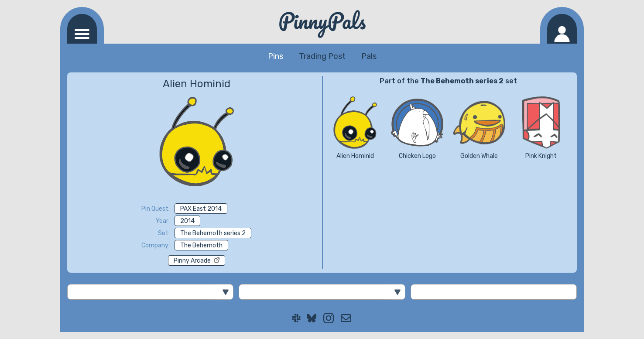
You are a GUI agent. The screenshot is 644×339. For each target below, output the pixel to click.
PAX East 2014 (201, 209)
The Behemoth (201, 245)
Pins (276, 56)
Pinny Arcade (197, 261)
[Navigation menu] (82, 29)
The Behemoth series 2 (213, 233)
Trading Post (322, 56)
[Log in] (562, 29)
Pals (369, 56)
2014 (187, 221)
